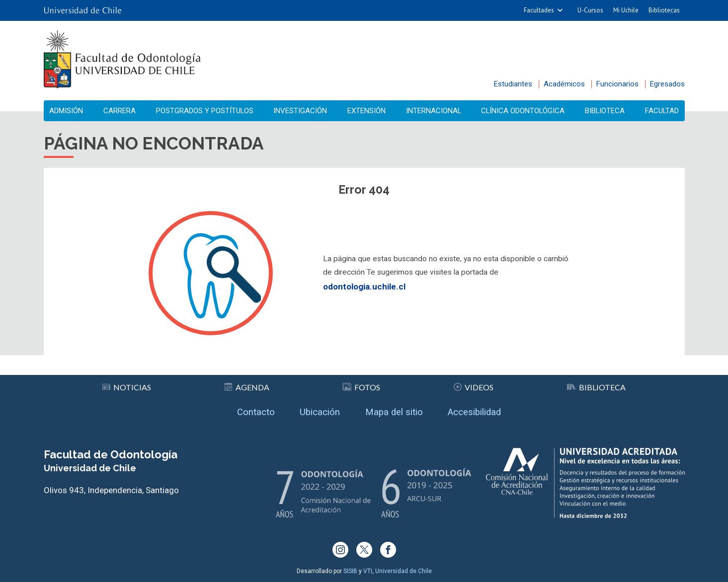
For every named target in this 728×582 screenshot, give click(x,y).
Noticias (127, 384)
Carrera (121, 111)
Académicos (564, 84)
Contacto (245, 410)
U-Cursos (590, 10)
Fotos (362, 384)
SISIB (350, 571)
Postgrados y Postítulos (206, 111)
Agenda (247, 384)
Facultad (659, 111)
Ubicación (315, 410)
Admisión (70, 111)
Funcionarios (617, 84)
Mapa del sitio (395, 410)
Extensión (367, 111)
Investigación (302, 111)
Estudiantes (513, 84)
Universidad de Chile (404, 571)
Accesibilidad (484, 410)
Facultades (539, 10)
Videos (474, 384)
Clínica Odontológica (523, 111)
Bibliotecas (664, 10)
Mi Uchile (626, 10)
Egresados (667, 84)
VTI (368, 571)
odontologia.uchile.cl (364, 290)
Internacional (433, 111)
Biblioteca (604, 111)
